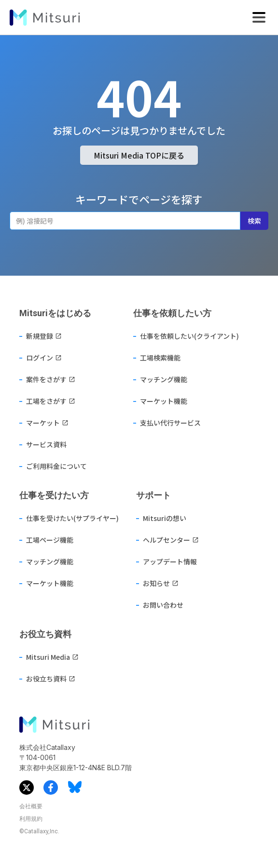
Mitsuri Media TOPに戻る (139, 155)
